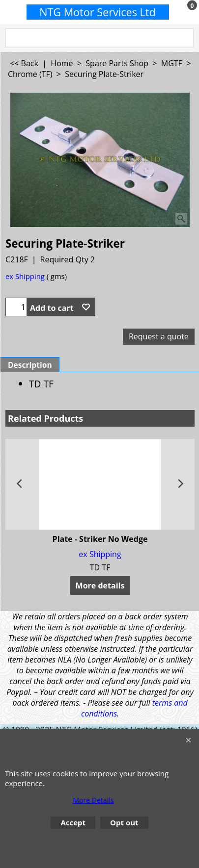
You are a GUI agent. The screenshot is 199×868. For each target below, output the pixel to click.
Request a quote (159, 336)
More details (100, 586)
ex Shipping (25, 276)
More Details (94, 800)
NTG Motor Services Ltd (98, 12)
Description (30, 365)
